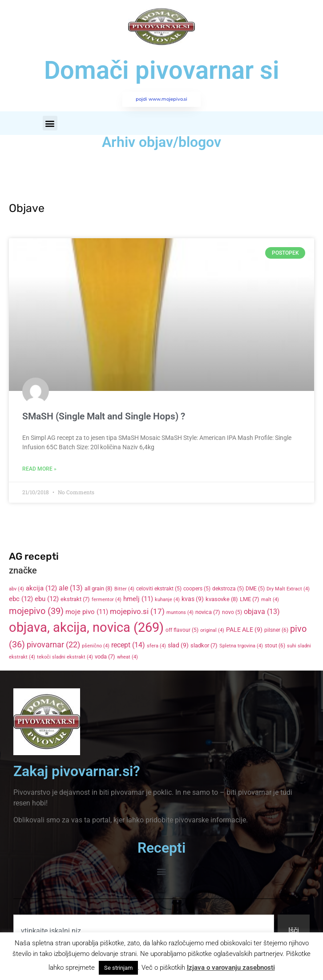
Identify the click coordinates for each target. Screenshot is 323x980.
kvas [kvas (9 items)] (193, 599)
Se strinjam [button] (118, 968)
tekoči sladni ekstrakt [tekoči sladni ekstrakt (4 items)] (65, 657)
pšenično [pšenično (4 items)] (96, 646)
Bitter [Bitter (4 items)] (124, 589)
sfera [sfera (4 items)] (156, 646)
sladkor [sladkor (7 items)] (204, 645)
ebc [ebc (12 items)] (21, 599)
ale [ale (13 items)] (71, 588)
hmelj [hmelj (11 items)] (138, 599)
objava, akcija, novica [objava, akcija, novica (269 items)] (86, 627)
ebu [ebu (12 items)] (47, 599)
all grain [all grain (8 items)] (99, 588)
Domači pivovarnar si (162, 70)
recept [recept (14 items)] (128, 645)
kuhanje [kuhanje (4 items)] (167, 600)
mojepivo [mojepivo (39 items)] (36, 611)
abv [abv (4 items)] (16, 589)
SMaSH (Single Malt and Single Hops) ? (104, 416)
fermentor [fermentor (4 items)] (107, 600)
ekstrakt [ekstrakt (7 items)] (75, 599)
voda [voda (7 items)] (105, 657)
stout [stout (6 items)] (275, 646)
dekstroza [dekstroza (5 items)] (228, 589)
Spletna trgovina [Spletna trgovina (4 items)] (241, 646)
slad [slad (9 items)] (178, 645)
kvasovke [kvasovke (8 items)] (222, 599)
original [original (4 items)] (212, 630)
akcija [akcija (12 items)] (41, 588)
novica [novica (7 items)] (208, 612)
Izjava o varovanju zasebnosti (231, 968)
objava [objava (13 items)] (262, 612)
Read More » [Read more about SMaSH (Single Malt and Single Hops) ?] (39, 469)
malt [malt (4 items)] (270, 600)
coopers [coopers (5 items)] (197, 589)
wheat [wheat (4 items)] (127, 657)
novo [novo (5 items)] (232, 612)
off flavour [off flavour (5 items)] (182, 630)
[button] (50, 123)
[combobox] (144, 931)
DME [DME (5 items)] (255, 589)
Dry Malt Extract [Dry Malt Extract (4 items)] (288, 589)
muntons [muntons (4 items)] (180, 612)
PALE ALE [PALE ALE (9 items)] (244, 630)
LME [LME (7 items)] (250, 599)
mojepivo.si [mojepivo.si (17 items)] (137, 612)
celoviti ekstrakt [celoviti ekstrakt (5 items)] (159, 589)
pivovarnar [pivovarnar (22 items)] (53, 645)
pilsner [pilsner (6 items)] (276, 630)
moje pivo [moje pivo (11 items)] (87, 612)
